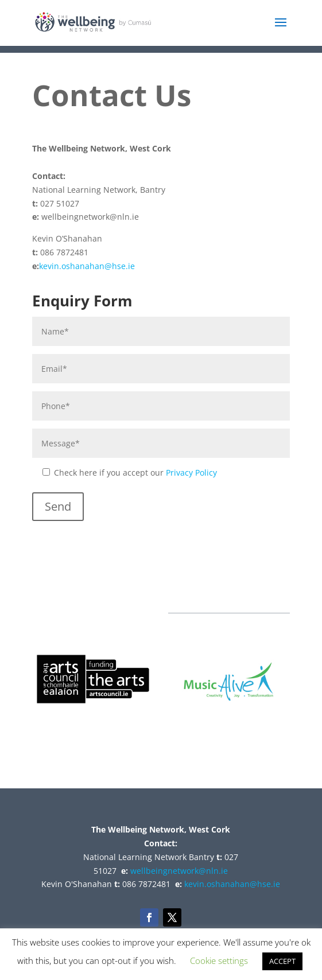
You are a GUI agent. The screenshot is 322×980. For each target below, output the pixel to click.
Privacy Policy (191, 472)
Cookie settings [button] (219, 960)
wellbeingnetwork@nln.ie (179, 871)
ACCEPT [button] (282, 961)
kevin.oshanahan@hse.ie (87, 266)
